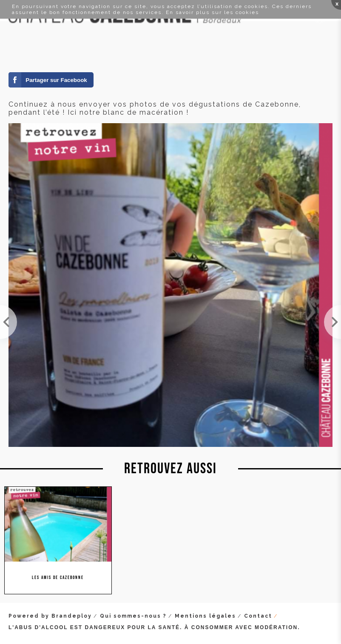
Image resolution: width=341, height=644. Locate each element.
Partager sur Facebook (56, 80)
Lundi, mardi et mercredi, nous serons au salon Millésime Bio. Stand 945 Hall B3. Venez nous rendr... (9, 322)
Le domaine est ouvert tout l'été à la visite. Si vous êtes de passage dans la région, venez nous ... (332, 322)
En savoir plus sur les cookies (212, 12)
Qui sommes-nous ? (133, 616)
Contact (258, 616)
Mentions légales (205, 616)
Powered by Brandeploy (50, 616)
